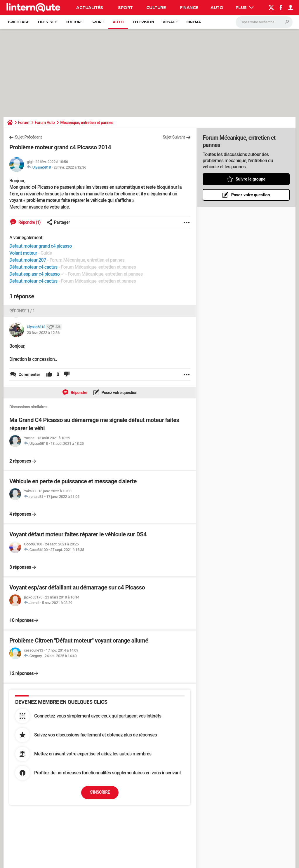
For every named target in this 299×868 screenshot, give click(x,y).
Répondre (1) (29, 222)
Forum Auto (45, 123)
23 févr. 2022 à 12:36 (70, 167)
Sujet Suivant (174, 137)
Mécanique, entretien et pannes (87, 123)
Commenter (29, 374)
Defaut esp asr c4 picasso (34, 274)
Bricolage (19, 22)
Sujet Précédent (28, 137)
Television (143, 22)
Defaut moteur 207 (28, 260)
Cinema (193, 22)
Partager (58, 222)
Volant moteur (23, 253)
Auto (217, 8)
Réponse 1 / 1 (22, 311)
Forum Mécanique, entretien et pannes (87, 260)
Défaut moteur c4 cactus (33, 267)
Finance (189, 8)
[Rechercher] (264, 22)
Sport (125, 8)
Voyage (170, 22)
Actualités (89, 8)
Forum (24, 123)
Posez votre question (119, 393)
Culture (156, 8)
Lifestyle (47, 22)
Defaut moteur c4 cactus (33, 281)
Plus (245, 8)
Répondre (79, 393)
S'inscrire (100, 792)
